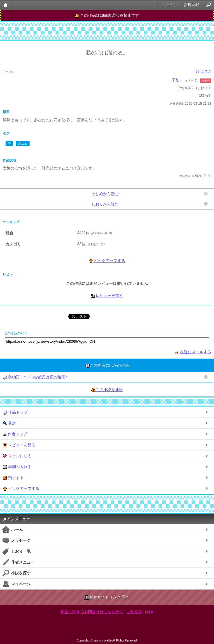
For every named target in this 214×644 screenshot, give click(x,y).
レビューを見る (19, 445)
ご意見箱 (134, 612)
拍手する (13, 478)
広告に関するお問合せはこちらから (92, 612)
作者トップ (15, 434)
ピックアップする (107, 261)
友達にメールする (193, 352)
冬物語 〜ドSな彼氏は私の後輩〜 (36, 377)
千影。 (177, 80)
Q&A (149, 612)
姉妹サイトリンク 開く (107, 597)
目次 (9, 423)
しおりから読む (105, 204)
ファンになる (17, 456)
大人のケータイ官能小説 (6, 5)
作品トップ (15, 412)
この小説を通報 (109, 390)
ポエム (23, 144)
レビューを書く (110, 295)
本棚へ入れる (17, 467)
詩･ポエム (204, 71)
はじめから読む (105, 194)
